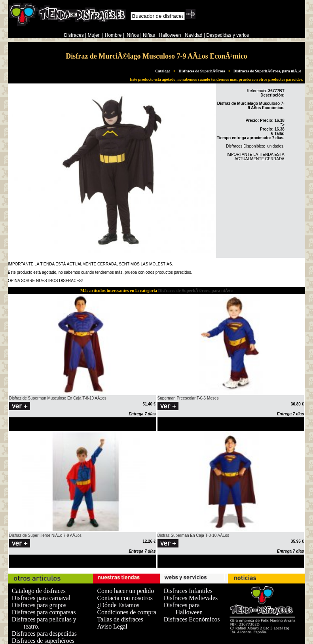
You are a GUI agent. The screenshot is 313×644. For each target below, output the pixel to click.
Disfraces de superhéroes (43, 641)
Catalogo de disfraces (39, 591)
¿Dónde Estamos (118, 605)
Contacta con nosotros (125, 598)
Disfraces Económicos (192, 619)
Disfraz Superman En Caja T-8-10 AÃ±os (193, 535)
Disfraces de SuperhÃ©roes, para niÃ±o (267, 71)
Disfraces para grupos (39, 605)
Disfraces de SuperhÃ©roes (202, 71)
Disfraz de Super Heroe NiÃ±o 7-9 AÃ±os (45, 535)
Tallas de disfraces (120, 619)
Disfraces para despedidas (44, 634)
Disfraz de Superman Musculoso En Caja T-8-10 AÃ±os (58, 398)
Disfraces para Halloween (183, 609)
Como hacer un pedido (125, 591)
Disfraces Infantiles (188, 591)
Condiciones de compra (126, 612)
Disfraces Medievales (191, 598)
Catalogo (163, 71)
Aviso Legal (112, 626)
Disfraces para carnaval (41, 598)
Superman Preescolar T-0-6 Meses (188, 398)
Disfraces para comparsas (44, 612)
